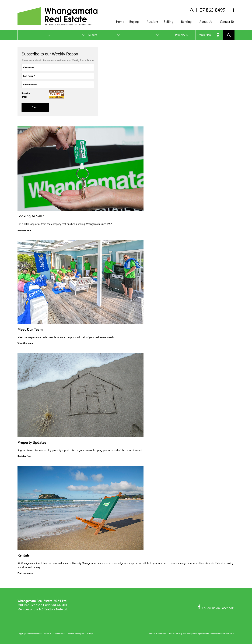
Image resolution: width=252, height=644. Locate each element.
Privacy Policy (174, 634)
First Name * (29, 67)
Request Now (24, 231)
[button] (135, 22)
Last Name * (29, 76)
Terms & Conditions (157, 634)
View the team (25, 343)
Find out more (25, 573)
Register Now (24, 456)
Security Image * (21, 97)
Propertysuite (216, 634)
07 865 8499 (213, 10)
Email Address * (31, 85)
